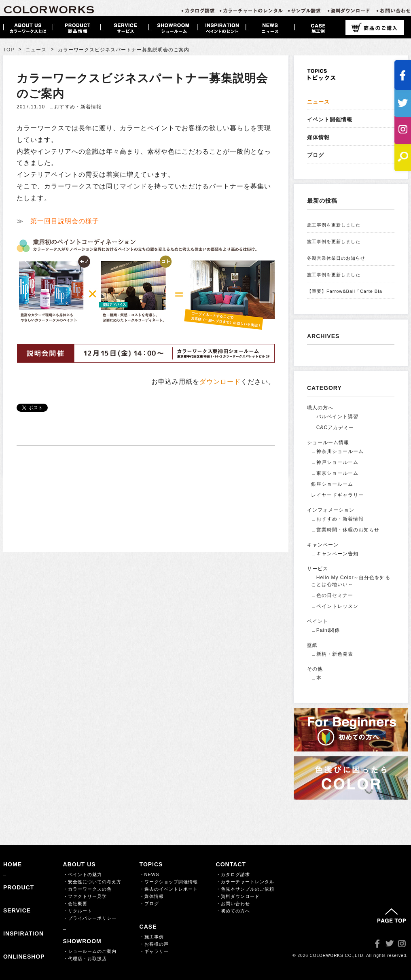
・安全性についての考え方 (92, 882)
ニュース (36, 50)
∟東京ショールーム (335, 473)
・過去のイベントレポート (169, 889)
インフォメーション (331, 510)
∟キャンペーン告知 (335, 554)
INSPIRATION (23, 933)
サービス (318, 569)
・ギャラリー (154, 951)
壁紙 (312, 645)
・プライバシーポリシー (90, 918)
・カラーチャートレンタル (245, 882)
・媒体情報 (152, 896)
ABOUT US (79, 864)
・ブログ (149, 904)
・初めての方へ (233, 911)
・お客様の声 (154, 944)
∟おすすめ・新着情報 (75, 107)
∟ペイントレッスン (335, 606)
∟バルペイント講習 (335, 417)
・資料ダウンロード (238, 896)
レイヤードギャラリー (337, 495)
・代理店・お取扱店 (85, 959)
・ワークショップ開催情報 (169, 882)
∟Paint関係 (325, 630)
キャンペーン (323, 545)
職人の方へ (320, 408)
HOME (13, 864)
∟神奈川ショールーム (337, 451)
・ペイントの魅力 (83, 874)
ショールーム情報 (328, 442)
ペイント (318, 621)
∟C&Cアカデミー (333, 428)
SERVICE (17, 910)
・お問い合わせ (233, 904)
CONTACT (231, 864)
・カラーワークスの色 (87, 889)
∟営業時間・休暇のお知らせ (345, 530)
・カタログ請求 (233, 874)
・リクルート (78, 911)
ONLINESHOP (24, 957)
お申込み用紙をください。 (213, 382)
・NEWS (149, 874)
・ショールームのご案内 (90, 951)
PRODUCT (19, 887)
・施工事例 (152, 937)
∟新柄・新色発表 (332, 654)
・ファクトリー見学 (85, 896)
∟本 (316, 678)
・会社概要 (75, 904)
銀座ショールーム (332, 484)
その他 (315, 669)
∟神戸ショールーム (335, 462)
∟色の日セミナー (332, 595)
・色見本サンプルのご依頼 (245, 889)
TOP (9, 50)
